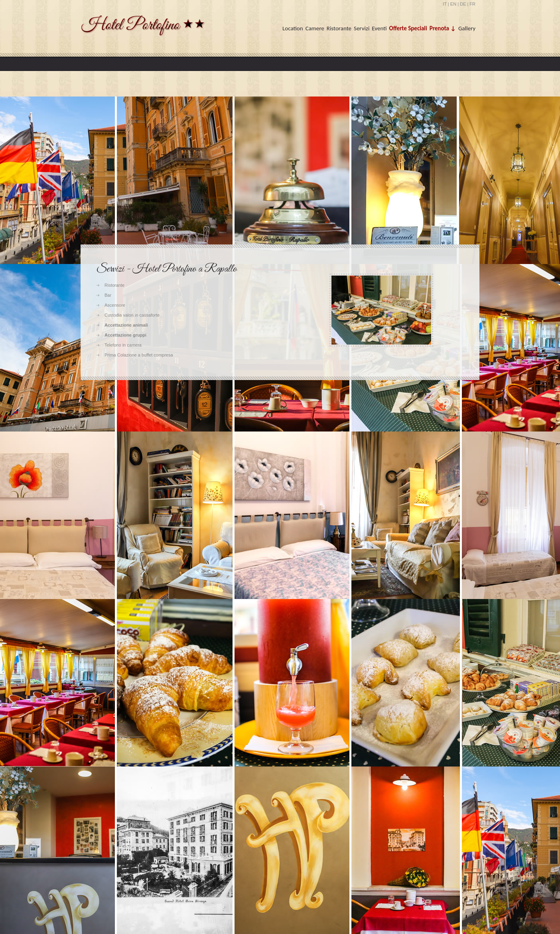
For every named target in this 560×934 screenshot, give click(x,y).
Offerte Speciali (408, 28)
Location (293, 28)
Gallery (467, 28)
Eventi (379, 28)
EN (453, 4)
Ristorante (339, 28)
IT (445, 4)
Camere (315, 28)
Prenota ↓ (443, 28)
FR (472, 4)
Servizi (362, 28)
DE (463, 4)
